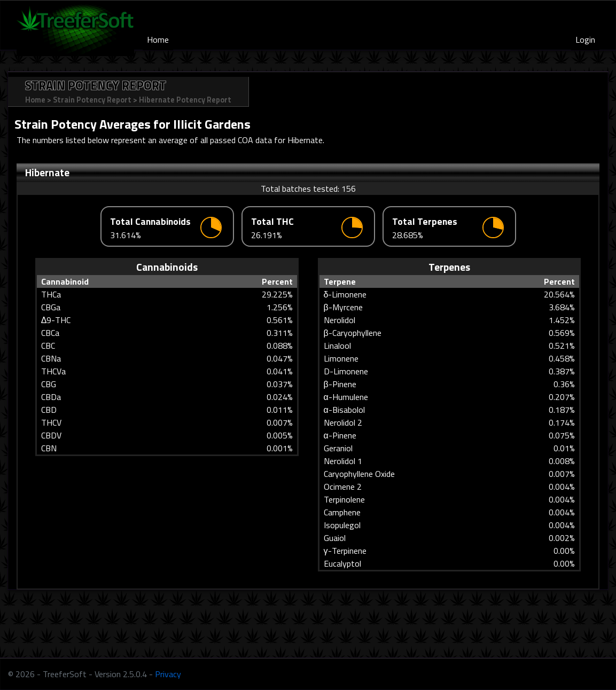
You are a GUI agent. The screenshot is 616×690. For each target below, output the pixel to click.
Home (158, 40)
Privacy (168, 674)
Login (585, 40)
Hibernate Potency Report (185, 100)
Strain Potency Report (92, 100)
